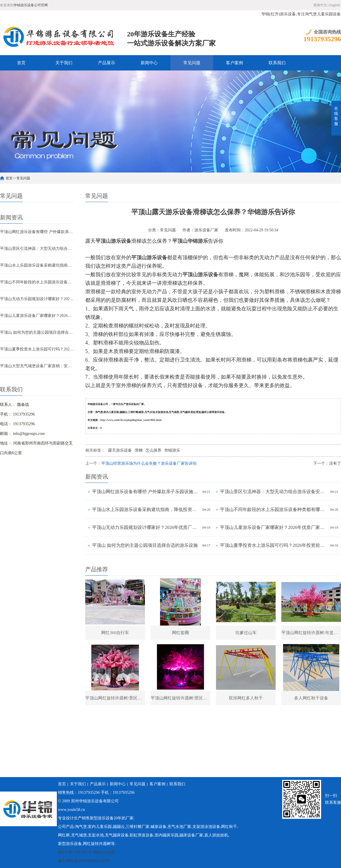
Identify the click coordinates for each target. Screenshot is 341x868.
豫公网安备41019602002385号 (84, 861)
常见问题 (192, 63)
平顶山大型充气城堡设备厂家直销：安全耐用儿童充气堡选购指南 (37, 366)
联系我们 (277, 63)
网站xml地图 (104, 852)
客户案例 (234, 63)
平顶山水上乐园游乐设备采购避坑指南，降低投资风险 (37, 265)
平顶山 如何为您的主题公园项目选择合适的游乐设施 (37, 332)
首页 (21, 63)
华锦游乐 (172, 450)
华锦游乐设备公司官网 (31, 5)
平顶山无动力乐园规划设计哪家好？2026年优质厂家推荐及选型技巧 (37, 299)
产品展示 (107, 63)
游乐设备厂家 (206, 230)
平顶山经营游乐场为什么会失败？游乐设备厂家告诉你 (149, 463)
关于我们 (64, 63)
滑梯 (139, 450)
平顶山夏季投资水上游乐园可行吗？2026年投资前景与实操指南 (37, 349)
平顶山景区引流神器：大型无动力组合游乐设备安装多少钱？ (37, 249)
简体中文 (320, 5)
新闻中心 (149, 63)
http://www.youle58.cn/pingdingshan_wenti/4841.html (131, 420)
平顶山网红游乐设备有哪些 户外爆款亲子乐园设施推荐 (37, 232)
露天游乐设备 (120, 450)
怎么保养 (153, 450)
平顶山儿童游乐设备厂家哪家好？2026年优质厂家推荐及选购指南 (37, 316)
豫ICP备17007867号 (75, 852)
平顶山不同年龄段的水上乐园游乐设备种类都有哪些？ (37, 282)
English (335, 5)
